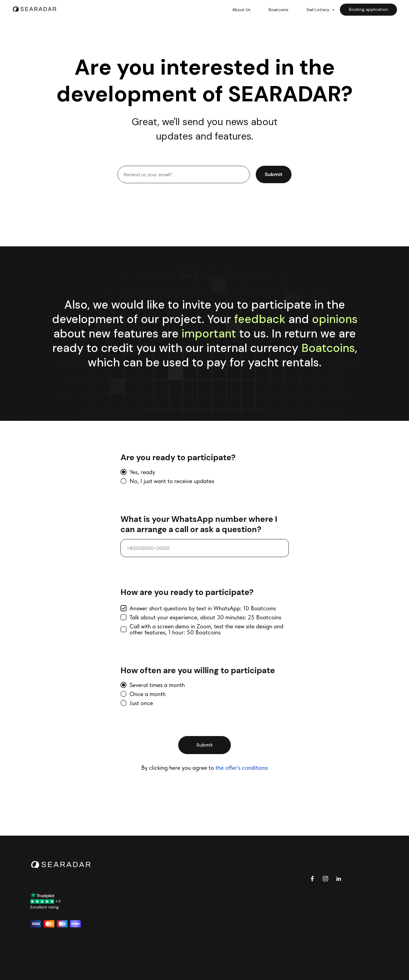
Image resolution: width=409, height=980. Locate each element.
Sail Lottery (319, 10)
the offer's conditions (242, 768)
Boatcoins (279, 10)
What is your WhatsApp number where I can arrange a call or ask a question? (199, 524)
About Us (241, 10)
